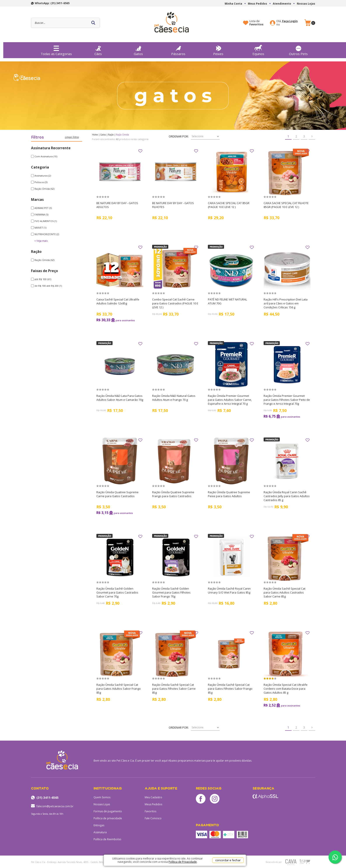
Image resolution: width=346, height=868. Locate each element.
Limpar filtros (72, 137)
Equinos (258, 49)
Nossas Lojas (306, 4)
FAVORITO (140, 151)
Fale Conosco (153, 818)
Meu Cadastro (153, 797)
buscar (93, 23)
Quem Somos (102, 797)
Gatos (138, 49)
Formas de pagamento (108, 811)
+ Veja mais (41, 241)
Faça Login (290, 21)
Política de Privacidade (183, 862)
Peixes (218, 49)
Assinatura (100, 832)
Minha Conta (233, 4)
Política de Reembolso (107, 839)
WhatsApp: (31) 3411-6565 (52, 3)
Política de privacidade (108, 818)
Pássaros (178, 49)
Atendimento (282, 4)
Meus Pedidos (257, 4)
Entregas (99, 825)
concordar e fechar (228, 860)
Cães (98, 49)
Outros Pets (298, 49)
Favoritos (150, 811)
